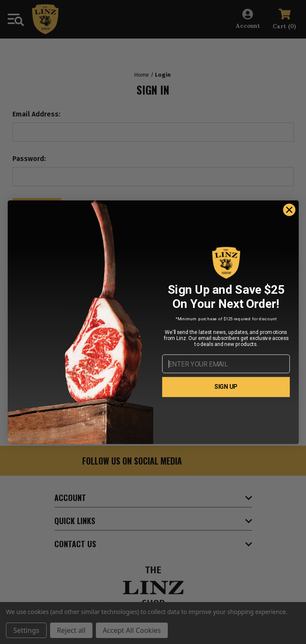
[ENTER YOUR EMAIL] (226, 364)
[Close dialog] (289, 210)
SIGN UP (226, 387)
